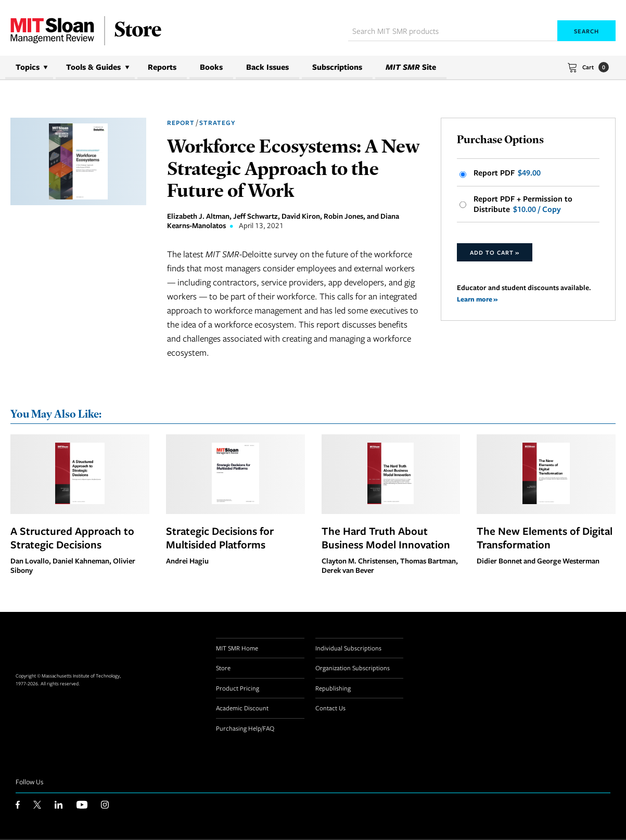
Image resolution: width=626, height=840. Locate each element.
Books (211, 67)
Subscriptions (337, 67)
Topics (28, 67)
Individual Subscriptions (348, 648)
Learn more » (478, 301)
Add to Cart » (495, 254)
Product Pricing (238, 688)
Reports (162, 67)
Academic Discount (242, 709)
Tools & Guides (93, 67)
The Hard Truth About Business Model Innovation (386, 538)
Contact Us (330, 709)
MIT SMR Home (237, 648)
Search (586, 31)
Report (181, 123)
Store (223, 669)
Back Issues (267, 67)
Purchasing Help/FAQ (245, 729)
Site (411, 67)
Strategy (217, 123)
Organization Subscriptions (353, 669)
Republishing (333, 688)
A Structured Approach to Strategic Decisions (72, 538)
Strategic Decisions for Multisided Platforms (220, 538)
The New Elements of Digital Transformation (545, 538)
